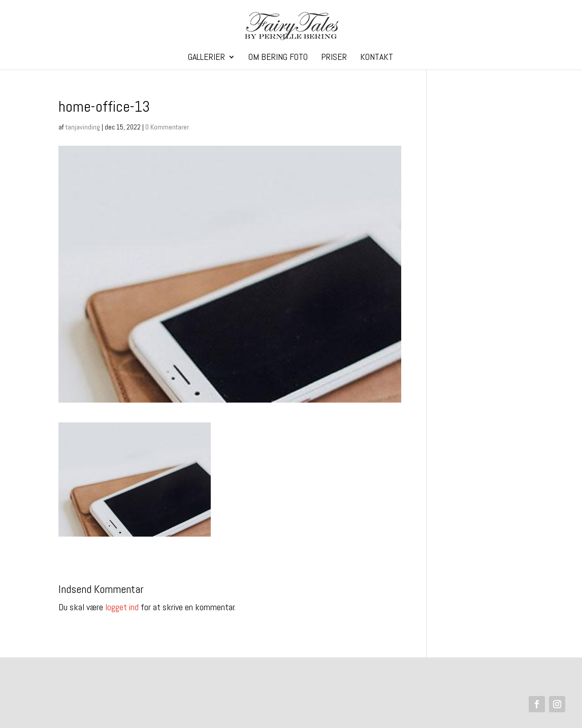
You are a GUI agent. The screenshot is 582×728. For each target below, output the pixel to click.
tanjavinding (83, 127)
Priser (334, 58)
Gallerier (206, 58)
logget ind (122, 607)
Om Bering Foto (278, 58)
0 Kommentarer (167, 127)
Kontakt (377, 58)
